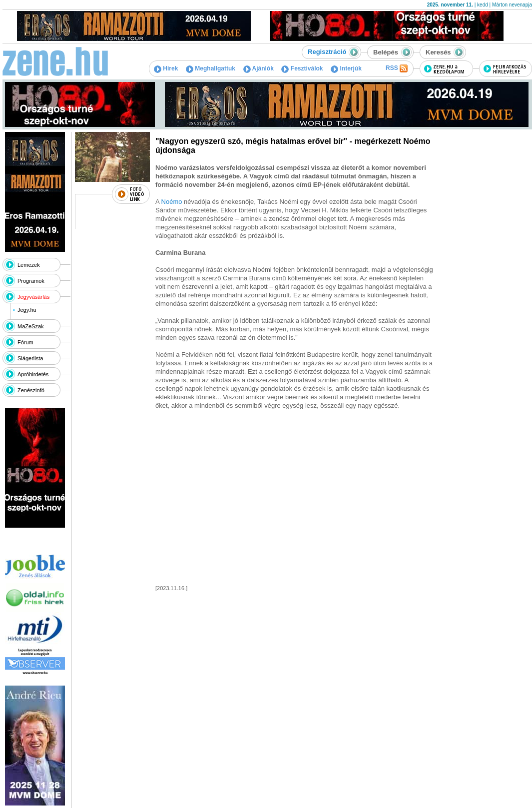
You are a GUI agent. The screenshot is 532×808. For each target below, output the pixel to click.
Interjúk (346, 68)
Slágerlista (30, 358)
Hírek (166, 68)
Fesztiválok (302, 68)
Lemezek (29, 265)
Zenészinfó (31, 390)
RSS (397, 68)
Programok (31, 281)
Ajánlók (259, 68)
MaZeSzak (31, 326)
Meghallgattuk (211, 68)
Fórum (25, 342)
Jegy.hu (27, 310)
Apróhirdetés (33, 374)
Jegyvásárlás (33, 297)
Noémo (172, 202)
